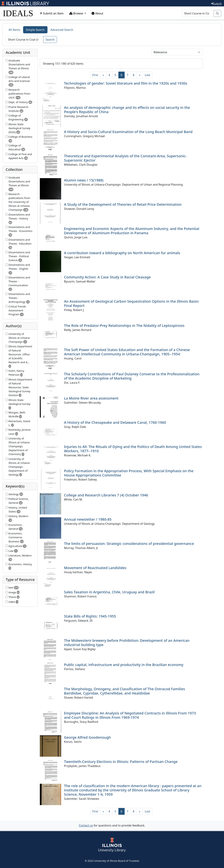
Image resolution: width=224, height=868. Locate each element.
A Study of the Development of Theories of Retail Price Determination (123, 204)
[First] (95, 75)
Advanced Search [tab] (62, 30)
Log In (216, 3)
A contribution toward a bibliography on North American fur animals (122, 253)
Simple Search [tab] (35, 30)
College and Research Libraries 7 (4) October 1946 (106, 495)
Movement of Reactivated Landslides (95, 568)
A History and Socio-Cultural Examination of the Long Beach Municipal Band (128, 132)
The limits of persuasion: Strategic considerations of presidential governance (129, 544)
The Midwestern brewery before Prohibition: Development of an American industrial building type (127, 643)
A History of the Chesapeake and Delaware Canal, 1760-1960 (115, 422)
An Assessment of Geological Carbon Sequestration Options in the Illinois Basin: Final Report (132, 303)
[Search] (198, 13)
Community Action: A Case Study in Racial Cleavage (107, 277)
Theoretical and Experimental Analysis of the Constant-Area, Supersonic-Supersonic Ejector (125, 158)
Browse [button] (77, 13)
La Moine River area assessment (91, 398)
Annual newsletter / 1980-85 (88, 519)
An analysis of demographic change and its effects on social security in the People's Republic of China (127, 110)
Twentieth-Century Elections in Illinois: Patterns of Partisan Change (121, 762)
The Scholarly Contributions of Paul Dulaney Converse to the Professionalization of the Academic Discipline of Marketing (132, 376)
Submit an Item (52, 13)
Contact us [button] (86, 825)
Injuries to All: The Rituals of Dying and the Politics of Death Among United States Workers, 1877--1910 (133, 449)
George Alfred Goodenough (87, 737)
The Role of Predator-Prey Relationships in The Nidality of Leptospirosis (124, 326)
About (97, 13)
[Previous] (103, 75)
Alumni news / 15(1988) (84, 180)
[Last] (147, 75)
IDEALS (18, 13)
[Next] (140, 75)
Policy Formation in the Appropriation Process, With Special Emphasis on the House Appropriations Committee (129, 473)
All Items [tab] (14, 30)
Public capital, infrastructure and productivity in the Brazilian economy (124, 665)
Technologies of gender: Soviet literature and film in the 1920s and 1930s (126, 83)
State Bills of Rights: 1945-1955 (90, 616)
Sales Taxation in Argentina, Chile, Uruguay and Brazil (109, 592)
